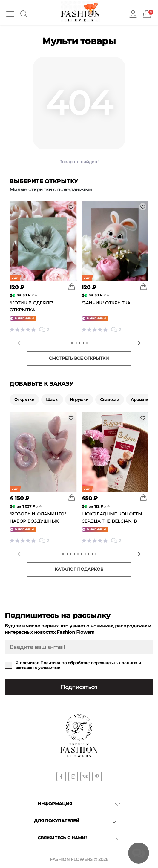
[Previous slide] (19, 343)
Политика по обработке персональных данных (89, 663)
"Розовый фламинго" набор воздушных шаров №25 (38, 521)
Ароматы (140, 399)
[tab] (72, 343)
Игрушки (79, 399)
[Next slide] (139, 343)
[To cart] (72, 287)
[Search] (24, 14)
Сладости (110, 399)
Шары (52, 399)
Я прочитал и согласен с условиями (78, 665)
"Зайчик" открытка (106, 303)
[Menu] (10, 14)
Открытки (24, 399)
